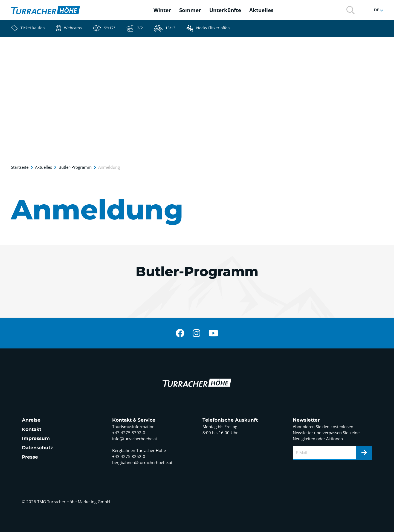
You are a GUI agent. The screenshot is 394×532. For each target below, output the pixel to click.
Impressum (36, 438)
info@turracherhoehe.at (135, 439)
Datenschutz (37, 448)
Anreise (31, 420)
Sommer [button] (190, 10)
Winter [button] (162, 10)
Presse (30, 457)
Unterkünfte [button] (225, 10)
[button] (350, 10)
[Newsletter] (364, 453)
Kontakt (32, 429)
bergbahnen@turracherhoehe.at (142, 462)
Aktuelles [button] (261, 10)
